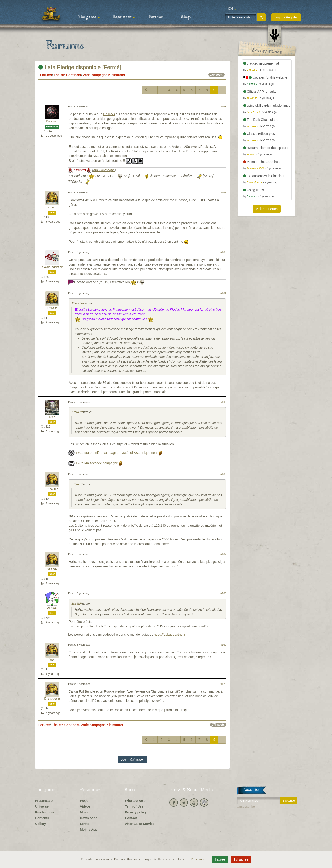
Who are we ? (135, 801)
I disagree (241, 859)
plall (52, 208)
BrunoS (109, 114)
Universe (42, 806)
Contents (42, 818)
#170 (224, 684)
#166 (224, 474)
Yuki (52, 660)
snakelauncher (52, 267)
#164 (224, 293)
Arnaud (52, 608)
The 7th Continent (67, 75)
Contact (131, 818)
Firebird (52, 122)
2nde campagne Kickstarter (104, 75)
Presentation (45, 801)
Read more (199, 859)
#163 (224, 252)
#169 (224, 645)
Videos (85, 806)
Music (85, 812)
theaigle (52, 489)
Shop (186, 17)
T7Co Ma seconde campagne (97, 463)
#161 (224, 106)
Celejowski (52, 699)
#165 (224, 402)
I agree (220, 859)
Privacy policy (136, 812)
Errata (85, 824)
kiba (52, 417)
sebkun (52, 569)
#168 (224, 593)
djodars (52, 308)
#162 (224, 192)
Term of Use (134, 806)
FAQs (84, 801)
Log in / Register (286, 17)
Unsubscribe (246, 806)
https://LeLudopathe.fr (170, 635)
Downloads (89, 818)
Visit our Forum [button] (267, 209)
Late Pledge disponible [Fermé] (80, 67)
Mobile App (89, 830)
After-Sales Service (140, 824)
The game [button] (89, 17)
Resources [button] (124, 17)
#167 (224, 554)
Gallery (40, 824)
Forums (156, 17)
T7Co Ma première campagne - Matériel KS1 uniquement (117, 453)
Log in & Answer (132, 759)
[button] (232, 9)
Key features (45, 812)
